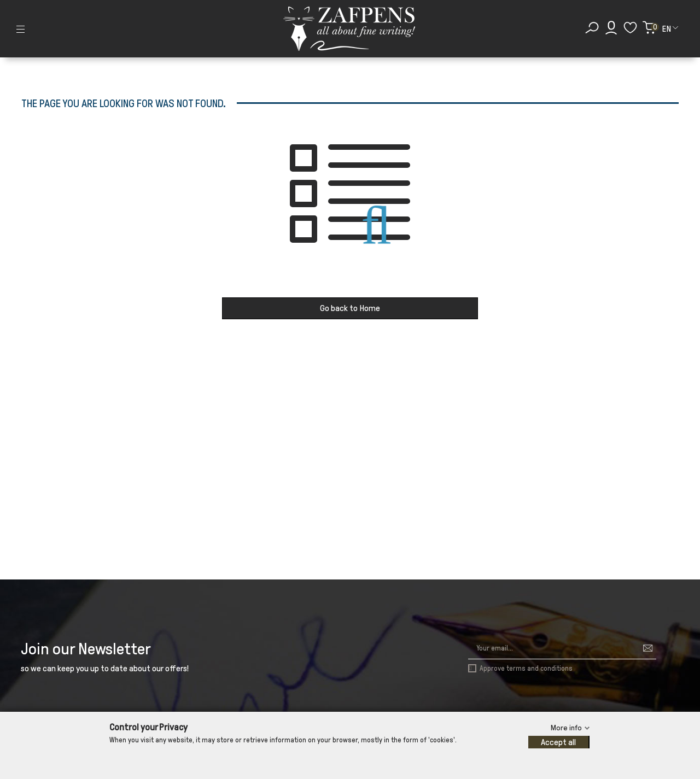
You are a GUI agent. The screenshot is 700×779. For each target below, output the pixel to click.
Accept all (558, 742)
